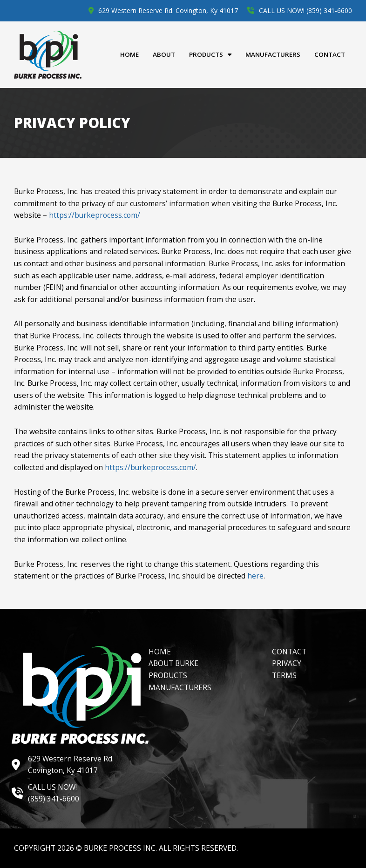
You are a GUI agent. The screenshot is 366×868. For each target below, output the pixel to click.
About (164, 54)
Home (129, 54)
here (255, 576)
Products (210, 55)
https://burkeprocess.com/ (95, 215)
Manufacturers (273, 54)
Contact (330, 54)
